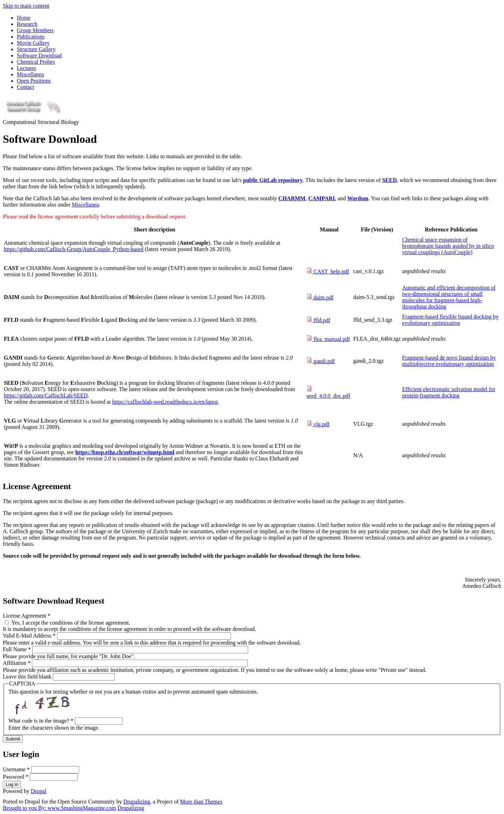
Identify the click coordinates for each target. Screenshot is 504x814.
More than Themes (201, 802)
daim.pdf (324, 297)
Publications (31, 37)
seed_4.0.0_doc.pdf (328, 396)
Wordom (358, 198)
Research (27, 24)
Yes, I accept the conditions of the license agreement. (71, 623)
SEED (390, 180)
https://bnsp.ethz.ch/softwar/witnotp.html (125, 452)
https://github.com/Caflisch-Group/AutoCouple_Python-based (74, 249)
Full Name (17, 649)
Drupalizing (136, 802)
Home (24, 18)
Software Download (39, 55)
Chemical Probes (36, 62)
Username (16, 769)
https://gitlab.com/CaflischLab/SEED (46, 395)
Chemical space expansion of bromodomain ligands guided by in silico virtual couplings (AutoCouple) (448, 246)
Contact (26, 87)
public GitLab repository (273, 180)
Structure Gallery (36, 49)
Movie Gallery (33, 43)
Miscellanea (30, 74)
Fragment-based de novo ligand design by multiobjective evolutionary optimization (449, 361)
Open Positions (34, 81)
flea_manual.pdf (332, 339)
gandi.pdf (324, 361)
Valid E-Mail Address (29, 636)
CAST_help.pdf (331, 272)
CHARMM (292, 198)
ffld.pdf (322, 320)
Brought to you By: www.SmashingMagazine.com (59, 808)
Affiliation (17, 663)
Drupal (38, 791)
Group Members (35, 30)
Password (16, 777)
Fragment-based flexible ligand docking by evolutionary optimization (450, 320)
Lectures (26, 68)
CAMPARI (322, 198)
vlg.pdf (322, 424)
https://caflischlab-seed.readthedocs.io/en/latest (165, 402)
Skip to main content (26, 6)
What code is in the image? (41, 721)
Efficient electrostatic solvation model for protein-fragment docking (449, 392)
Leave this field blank (28, 677)
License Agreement (27, 616)
